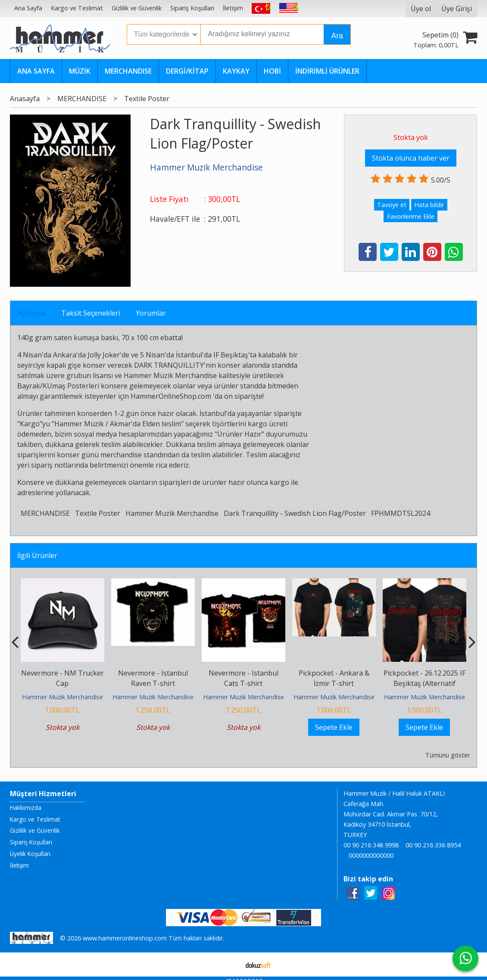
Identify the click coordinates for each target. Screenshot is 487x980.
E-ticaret (230, 964)
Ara (337, 36)
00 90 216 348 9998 (371, 845)
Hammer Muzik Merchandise (172, 513)
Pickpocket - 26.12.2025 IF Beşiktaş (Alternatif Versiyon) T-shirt (425, 683)
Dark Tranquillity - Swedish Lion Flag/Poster (295, 513)
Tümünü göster (448, 755)
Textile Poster (98, 513)
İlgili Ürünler (37, 555)
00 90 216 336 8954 (433, 845)
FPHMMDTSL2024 (401, 513)
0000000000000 (371, 855)
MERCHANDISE (45, 513)
